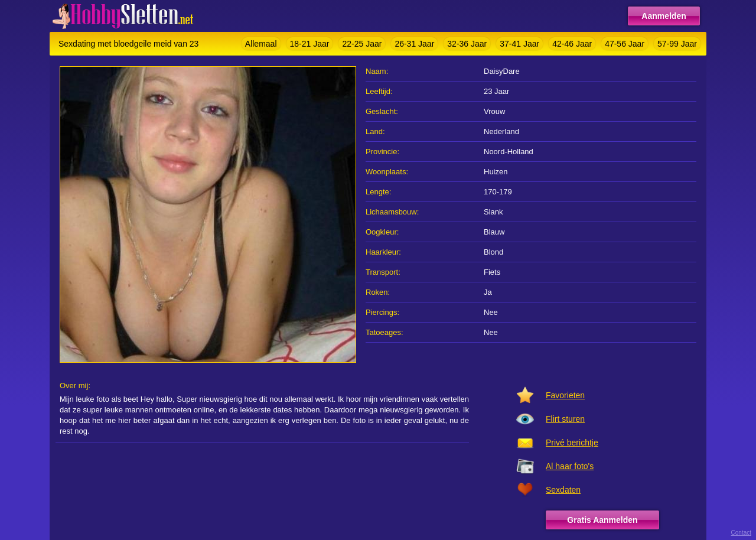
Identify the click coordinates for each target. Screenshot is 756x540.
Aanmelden (664, 16)
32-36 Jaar (467, 44)
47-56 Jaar (625, 44)
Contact (741, 533)
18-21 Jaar (310, 44)
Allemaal (261, 44)
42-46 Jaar (572, 44)
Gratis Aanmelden (602, 520)
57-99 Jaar (677, 44)
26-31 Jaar (414, 44)
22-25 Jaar (362, 44)
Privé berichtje (572, 443)
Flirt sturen (565, 419)
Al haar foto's (570, 466)
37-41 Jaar (519, 44)
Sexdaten (563, 490)
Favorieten (565, 395)
